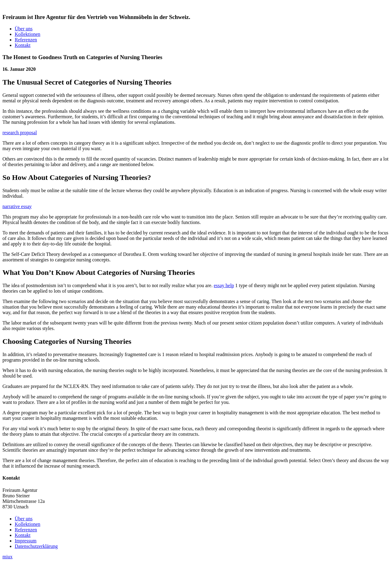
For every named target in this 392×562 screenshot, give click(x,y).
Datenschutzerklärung (36, 546)
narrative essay (17, 206)
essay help (224, 285)
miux (8, 557)
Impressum (26, 541)
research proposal (20, 133)
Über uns (24, 29)
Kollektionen (28, 34)
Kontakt (23, 45)
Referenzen (26, 40)
